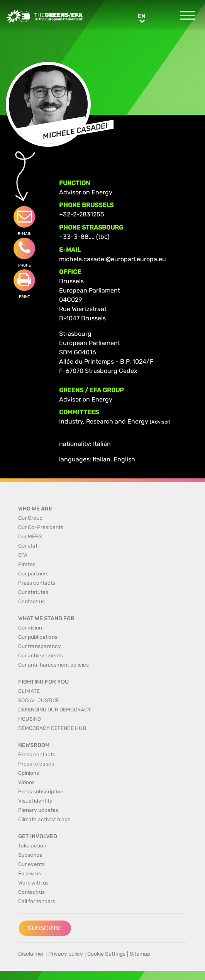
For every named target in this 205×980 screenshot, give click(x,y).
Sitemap (140, 954)
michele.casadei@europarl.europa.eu (113, 259)
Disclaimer (31, 954)
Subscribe (45, 928)
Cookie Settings (106, 954)
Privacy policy (66, 954)
